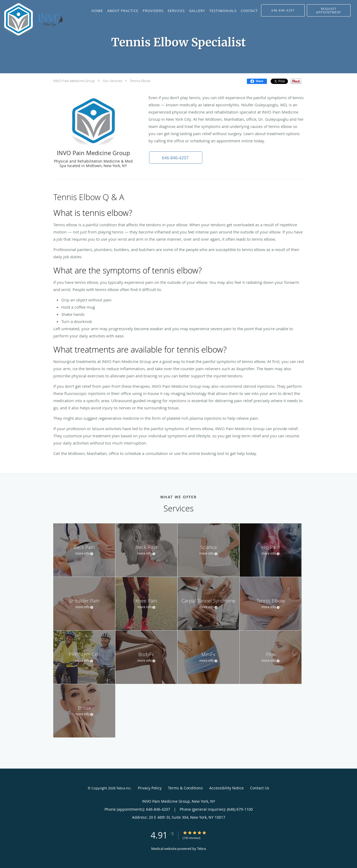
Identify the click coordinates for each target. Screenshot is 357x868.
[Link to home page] (34, 19)
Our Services (112, 81)
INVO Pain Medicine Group (74, 81)
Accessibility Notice (226, 788)
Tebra (201, 849)
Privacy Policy (150, 788)
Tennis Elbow (140, 81)
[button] (329, 10)
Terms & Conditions (185, 788)
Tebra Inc (123, 788)
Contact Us (260, 788)
